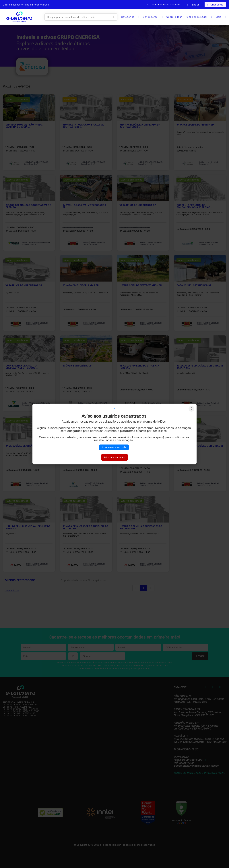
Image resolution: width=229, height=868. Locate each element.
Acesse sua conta (114, 447)
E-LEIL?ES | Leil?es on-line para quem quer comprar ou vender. (19, 17)
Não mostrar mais (114, 457)
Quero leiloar (174, 17)
